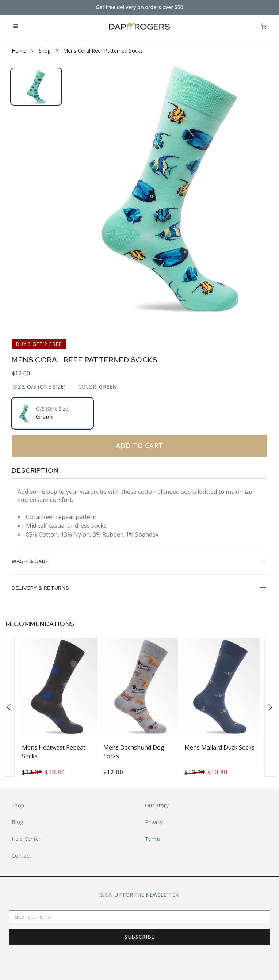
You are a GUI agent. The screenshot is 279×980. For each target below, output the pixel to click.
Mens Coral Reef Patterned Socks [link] (103, 51)
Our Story (157, 805)
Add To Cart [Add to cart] (90, 446)
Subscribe (139, 937)
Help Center (26, 839)
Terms (153, 839)
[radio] (52, 413)
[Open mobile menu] (15, 26)
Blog (17, 822)
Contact (21, 856)
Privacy (154, 822)
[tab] (36, 87)
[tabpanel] (170, 188)
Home (19, 51)
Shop (45, 51)
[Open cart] (264, 26)
